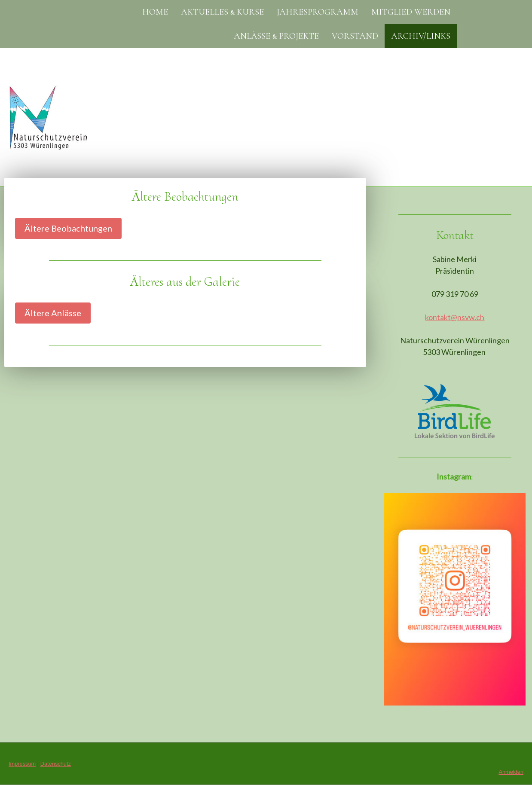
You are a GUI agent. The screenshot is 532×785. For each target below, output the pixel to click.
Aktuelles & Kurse (222, 12)
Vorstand (355, 36)
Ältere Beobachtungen (68, 228)
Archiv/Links (421, 36)
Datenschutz (56, 764)
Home (155, 12)
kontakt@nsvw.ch (455, 317)
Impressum (22, 764)
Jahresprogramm (318, 12)
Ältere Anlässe (53, 313)
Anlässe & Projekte (276, 36)
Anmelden (511, 772)
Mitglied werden (411, 12)
